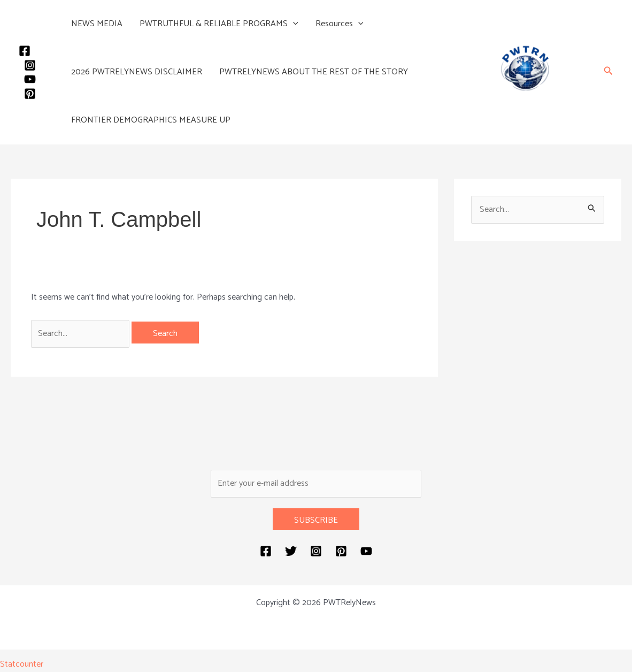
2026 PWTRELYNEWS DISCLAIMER (137, 72)
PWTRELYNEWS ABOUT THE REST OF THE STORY (314, 72)
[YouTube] (30, 79)
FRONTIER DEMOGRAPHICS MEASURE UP (151, 120)
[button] (293, 24)
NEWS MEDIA (97, 24)
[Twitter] (291, 551)
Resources (340, 24)
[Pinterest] (30, 94)
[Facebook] (25, 51)
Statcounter (22, 664)
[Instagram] (30, 65)
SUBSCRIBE (316, 520)
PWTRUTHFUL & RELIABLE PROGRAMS (219, 24)
